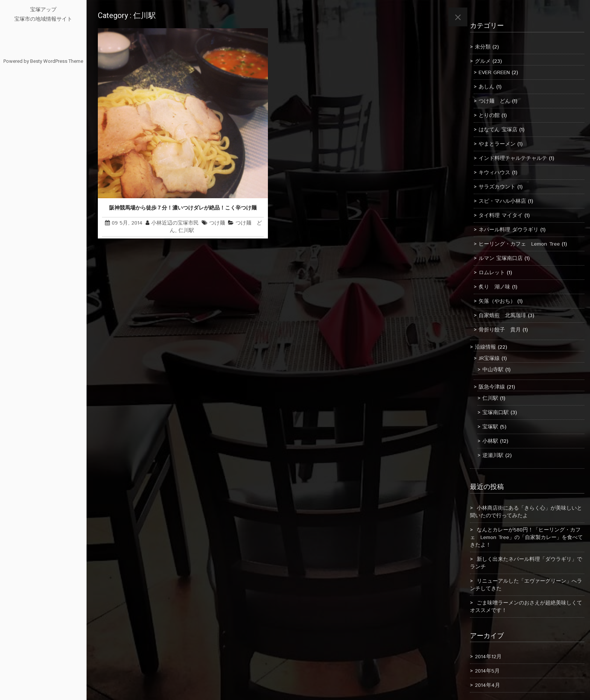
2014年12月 (488, 657)
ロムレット (492, 273)
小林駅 (490, 441)
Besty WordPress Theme (57, 61)
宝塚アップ (43, 9)
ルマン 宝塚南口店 (501, 258)
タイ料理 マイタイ (501, 216)
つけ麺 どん (494, 101)
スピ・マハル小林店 (502, 201)
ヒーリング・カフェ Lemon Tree (519, 244)
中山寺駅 (493, 370)
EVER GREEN (494, 73)
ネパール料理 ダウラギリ (509, 230)
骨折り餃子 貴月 (500, 330)
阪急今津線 (492, 387)
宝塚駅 (490, 427)
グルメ (483, 61)
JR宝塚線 (489, 358)
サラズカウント (497, 187)
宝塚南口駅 (496, 413)
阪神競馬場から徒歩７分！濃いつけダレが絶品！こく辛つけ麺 (183, 208)
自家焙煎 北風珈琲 (502, 316)
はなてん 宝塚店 (498, 130)
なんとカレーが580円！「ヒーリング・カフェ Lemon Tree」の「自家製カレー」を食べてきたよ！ (526, 538)
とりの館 (489, 115)
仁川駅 (186, 231)
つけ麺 (217, 223)
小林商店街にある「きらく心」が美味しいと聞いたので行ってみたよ (526, 512)
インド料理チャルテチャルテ (513, 158)
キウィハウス (494, 173)
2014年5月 (487, 671)
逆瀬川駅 (493, 456)
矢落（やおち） (497, 301)
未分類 (483, 47)
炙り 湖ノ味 (494, 287)
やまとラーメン (497, 144)
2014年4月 (487, 685)
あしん (487, 87)
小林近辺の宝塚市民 (175, 223)
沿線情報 (485, 347)
